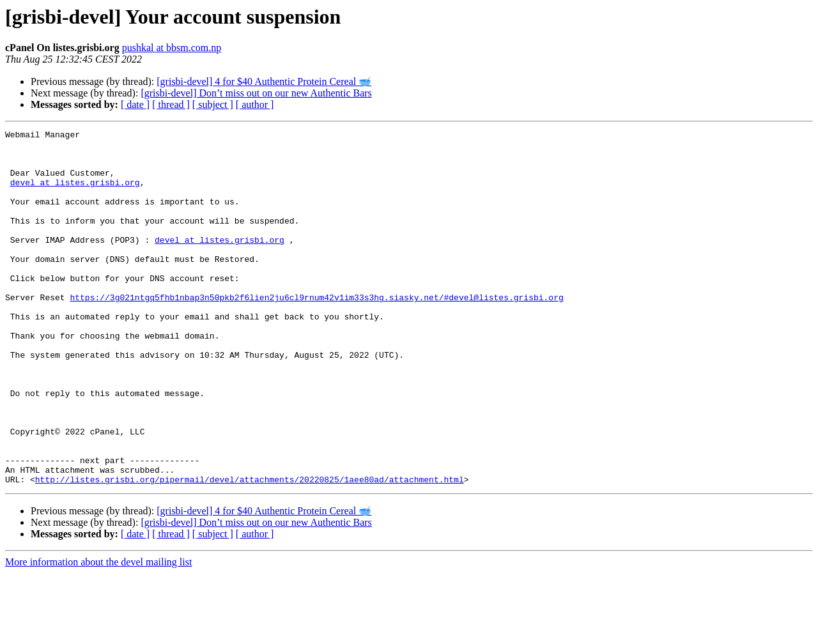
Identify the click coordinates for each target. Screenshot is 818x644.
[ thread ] (171, 104)
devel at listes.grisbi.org (75, 194)
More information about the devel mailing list (98, 633)
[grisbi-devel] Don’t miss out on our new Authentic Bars (256, 93)
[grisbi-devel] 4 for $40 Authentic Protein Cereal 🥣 (264, 81)
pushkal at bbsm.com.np (172, 48)
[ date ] (135, 104)
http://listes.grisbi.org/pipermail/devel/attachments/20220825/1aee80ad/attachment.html (250, 550)
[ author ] (255, 104)
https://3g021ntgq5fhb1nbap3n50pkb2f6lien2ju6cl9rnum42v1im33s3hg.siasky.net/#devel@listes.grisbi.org (316, 332)
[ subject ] (213, 104)
